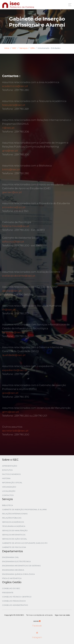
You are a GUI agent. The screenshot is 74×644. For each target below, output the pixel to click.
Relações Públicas (12, 518)
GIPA (32, 48)
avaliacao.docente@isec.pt (19, 276)
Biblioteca (8, 505)
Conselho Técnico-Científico (17, 597)
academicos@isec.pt (15, 86)
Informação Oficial (12, 483)
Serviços (23, 48)
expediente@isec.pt (15, 370)
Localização (9, 491)
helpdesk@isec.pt (13, 332)
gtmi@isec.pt (11, 412)
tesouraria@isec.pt (14, 105)
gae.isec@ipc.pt (12, 192)
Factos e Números (11, 474)
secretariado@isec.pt (15, 431)
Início (7, 48)
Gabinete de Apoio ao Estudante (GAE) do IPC (25, 543)
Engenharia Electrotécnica (16, 561)
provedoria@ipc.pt (14, 207)
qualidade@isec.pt (14, 355)
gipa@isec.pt (10, 393)
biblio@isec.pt (11, 169)
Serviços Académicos (13, 522)
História (6, 478)
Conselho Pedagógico (14, 601)
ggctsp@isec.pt (12, 291)
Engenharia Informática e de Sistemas (21, 566)
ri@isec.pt (8, 128)
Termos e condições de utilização (39, 615)
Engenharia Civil (10, 557)
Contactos (8, 495)
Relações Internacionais (15, 514)
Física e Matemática (12, 578)
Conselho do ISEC (11, 588)
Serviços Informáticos (14, 535)
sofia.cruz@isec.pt (13, 242)
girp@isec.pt (10, 151)
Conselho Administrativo (15, 605)
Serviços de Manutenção (15, 530)
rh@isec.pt (9, 310)
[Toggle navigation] (69, 5)
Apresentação (10, 466)
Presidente (8, 593)
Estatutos (7, 470)
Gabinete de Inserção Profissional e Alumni (24, 509)
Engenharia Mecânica (13, 570)
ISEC (14, 48)
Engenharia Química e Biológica (18, 574)
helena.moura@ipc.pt (16, 226)
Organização (9, 487)
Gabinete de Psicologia (14, 547)
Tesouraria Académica (14, 526)
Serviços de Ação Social (15, 539)
